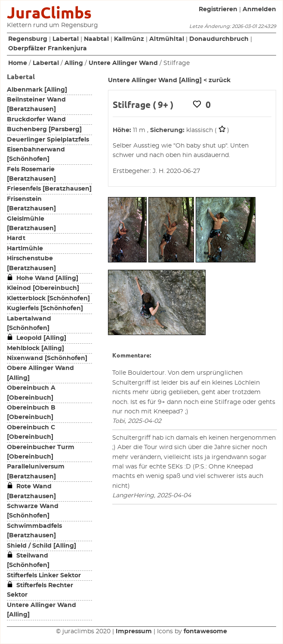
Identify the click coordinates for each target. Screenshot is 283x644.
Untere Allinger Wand (123, 63)
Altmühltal (167, 39)
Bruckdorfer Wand (36, 120)
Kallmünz (129, 39)
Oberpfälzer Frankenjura (48, 49)
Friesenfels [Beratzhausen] (49, 189)
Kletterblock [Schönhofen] (48, 299)
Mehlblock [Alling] (35, 348)
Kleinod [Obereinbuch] (43, 288)
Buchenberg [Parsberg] (44, 129)
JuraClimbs (49, 13)
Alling (74, 63)
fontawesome (205, 632)
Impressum (134, 632)
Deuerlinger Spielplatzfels (48, 140)
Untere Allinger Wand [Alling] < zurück (169, 80)
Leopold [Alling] (37, 338)
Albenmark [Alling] (37, 90)
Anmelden (259, 9)
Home (18, 63)
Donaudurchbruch (219, 39)
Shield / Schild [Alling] (42, 546)
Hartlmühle (25, 249)
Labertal (66, 39)
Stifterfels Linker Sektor (44, 576)
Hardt (16, 238)
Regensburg (28, 39)
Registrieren (218, 9)
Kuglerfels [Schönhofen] (45, 308)
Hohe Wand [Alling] (43, 278)
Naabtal (96, 39)
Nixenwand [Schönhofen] (47, 358)
